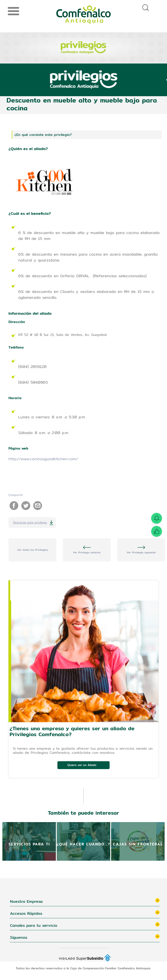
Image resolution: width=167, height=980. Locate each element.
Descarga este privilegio (30, 522)
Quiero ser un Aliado (82, 765)
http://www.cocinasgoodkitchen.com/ (43, 459)
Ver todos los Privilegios (33, 550)
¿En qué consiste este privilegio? (43, 135)
